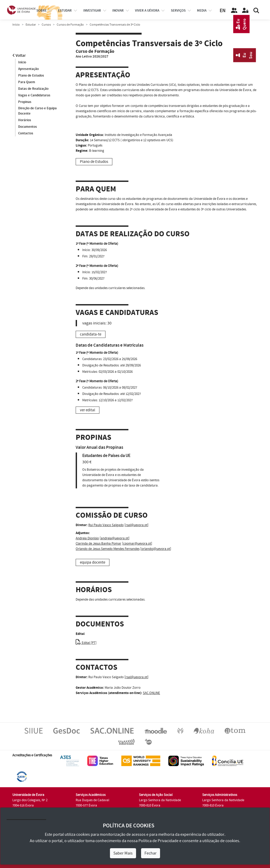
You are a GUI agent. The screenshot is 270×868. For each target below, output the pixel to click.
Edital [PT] (86, 643)
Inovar (118, 11)
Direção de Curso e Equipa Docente (37, 111)
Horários (25, 120)
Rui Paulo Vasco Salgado (106, 525)
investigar (92, 11)
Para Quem (27, 82)
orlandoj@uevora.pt (156, 549)
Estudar (31, 25)
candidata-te (91, 334)
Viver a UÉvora (147, 11)
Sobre (42, 11)
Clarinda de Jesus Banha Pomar (98, 544)
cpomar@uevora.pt (137, 544)
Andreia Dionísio (87, 538)
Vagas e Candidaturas (34, 95)
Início (16, 25)
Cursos (46, 25)
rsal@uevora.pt (136, 525)
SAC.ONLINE (151, 693)
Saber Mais (123, 853)
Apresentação (28, 69)
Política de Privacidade (158, 841)
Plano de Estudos (31, 76)
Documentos (28, 127)
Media (202, 11)
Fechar (151, 853)
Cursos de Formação (70, 25)
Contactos (26, 134)
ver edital (88, 410)
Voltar (19, 56)
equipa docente (93, 562)
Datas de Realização (33, 89)
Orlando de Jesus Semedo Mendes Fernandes (108, 549)
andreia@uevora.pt (115, 538)
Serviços (178, 11)
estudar (65, 11)
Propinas (25, 102)
